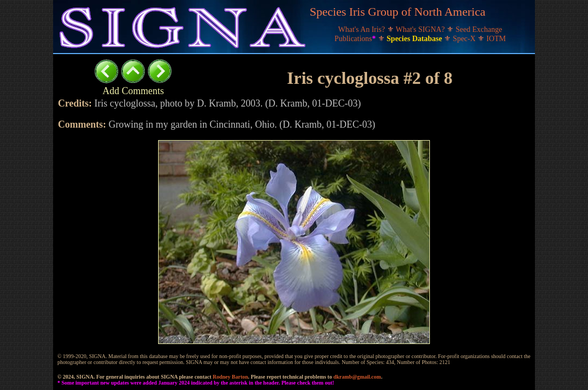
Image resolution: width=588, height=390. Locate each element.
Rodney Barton (230, 377)
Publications (356, 39)
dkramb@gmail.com (357, 377)
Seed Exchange (479, 29)
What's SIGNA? (421, 29)
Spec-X (465, 39)
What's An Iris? (363, 29)
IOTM (496, 39)
